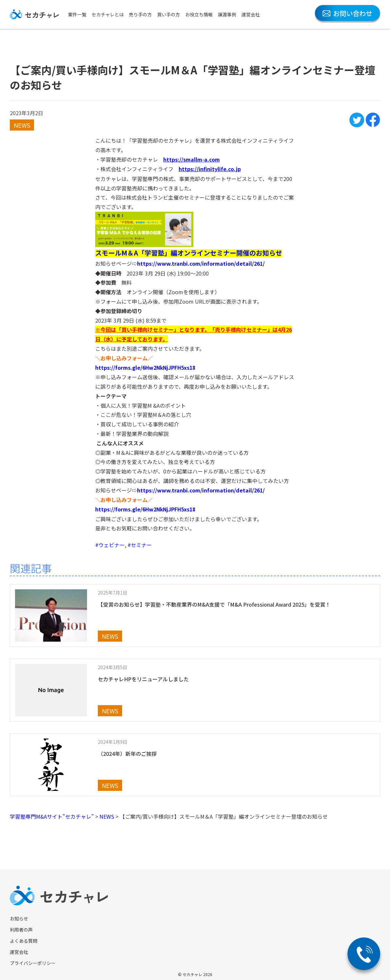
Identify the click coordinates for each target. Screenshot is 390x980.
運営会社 (251, 14)
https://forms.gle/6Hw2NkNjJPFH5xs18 (146, 366)
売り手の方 (140, 14)
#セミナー (140, 543)
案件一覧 (77, 14)
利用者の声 (21, 928)
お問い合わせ (347, 13)
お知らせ (19, 917)
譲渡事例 (227, 14)
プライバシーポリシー (33, 961)
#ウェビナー (110, 543)
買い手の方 (168, 14)
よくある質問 (24, 939)
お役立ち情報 (199, 14)
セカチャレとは (108, 14)
